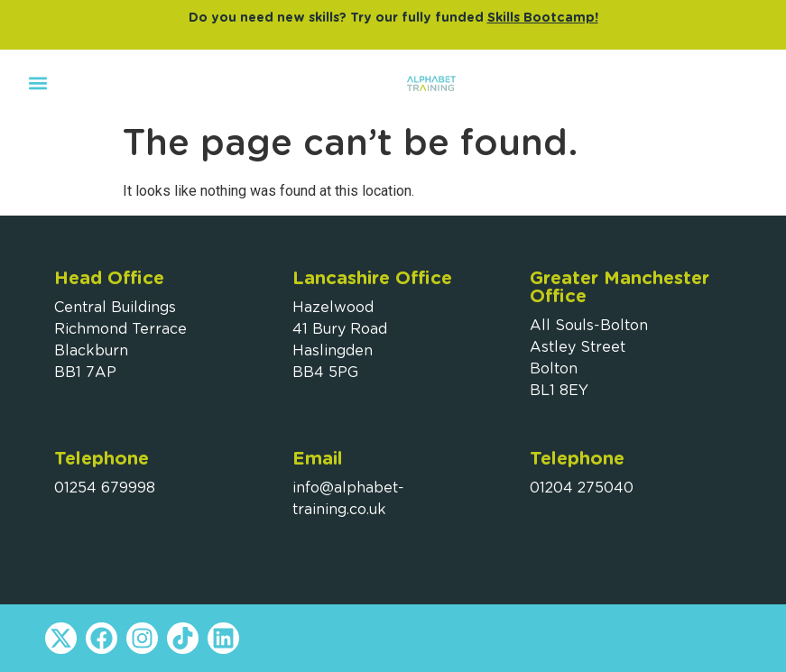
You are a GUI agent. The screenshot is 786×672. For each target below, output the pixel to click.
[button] (37, 83)
